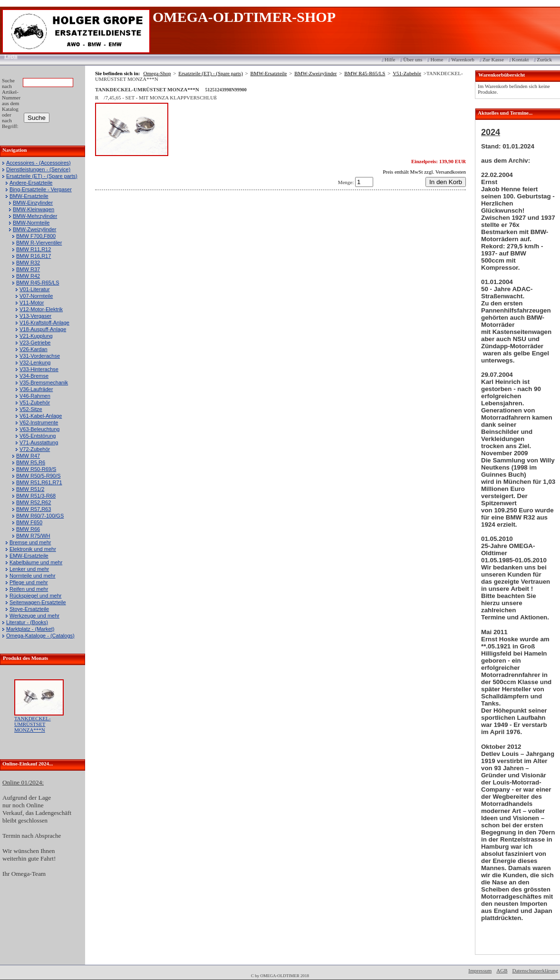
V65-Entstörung (38, 436)
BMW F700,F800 (36, 236)
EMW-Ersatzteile (29, 556)
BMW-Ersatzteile (29, 196)
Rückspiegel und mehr (35, 596)
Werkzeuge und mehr (34, 616)
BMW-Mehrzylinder (35, 216)
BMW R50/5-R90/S (39, 476)
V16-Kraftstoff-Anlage (44, 323)
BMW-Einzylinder (33, 203)
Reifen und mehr (29, 589)
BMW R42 (28, 276)
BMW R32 (28, 263)
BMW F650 (29, 522)
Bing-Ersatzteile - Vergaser (41, 189)
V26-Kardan (34, 349)
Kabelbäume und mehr (36, 562)
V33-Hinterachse (39, 369)
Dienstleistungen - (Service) (38, 169)
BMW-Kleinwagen (34, 209)
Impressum (480, 970)
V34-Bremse (34, 376)
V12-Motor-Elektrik (41, 309)
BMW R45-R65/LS (38, 283)
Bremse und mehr (30, 542)
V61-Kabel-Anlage (41, 416)
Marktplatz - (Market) (30, 629)
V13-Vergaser (35, 316)
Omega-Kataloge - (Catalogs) (40, 636)
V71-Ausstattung (39, 442)
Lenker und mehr (29, 569)
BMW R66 (28, 529)
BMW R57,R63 (34, 509)
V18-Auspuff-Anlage (43, 329)
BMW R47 (28, 456)
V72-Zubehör (35, 449)
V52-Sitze (31, 409)
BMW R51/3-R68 (36, 496)
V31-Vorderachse (40, 356)
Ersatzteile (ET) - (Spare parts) (42, 176)
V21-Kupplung (36, 336)
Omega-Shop (157, 73)
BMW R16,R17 (34, 256)
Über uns (413, 59)
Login (8, 56)
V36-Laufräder (36, 389)
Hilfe (390, 59)
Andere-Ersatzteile (31, 183)
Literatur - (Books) (27, 622)
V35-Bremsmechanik (44, 382)
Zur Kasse (493, 59)
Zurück (544, 59)
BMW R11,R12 (34, 249)
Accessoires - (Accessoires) (39, 163)
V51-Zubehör (35, 402)
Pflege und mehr (29, 582)
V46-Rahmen (35, 396)
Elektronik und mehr (33, 549)
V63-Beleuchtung (39, 429)
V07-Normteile (36, 296)
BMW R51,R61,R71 (39, 482)
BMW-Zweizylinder (34, 229)
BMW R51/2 (30, 489)
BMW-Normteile (31, 223)
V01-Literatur (35, 289)
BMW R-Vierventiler (39, 243)
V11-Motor (32, 303)
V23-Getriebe (35, 343)
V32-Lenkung (35, 363)
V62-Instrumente (39, 422)
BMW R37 (28, 269)
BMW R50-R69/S (36, 469)
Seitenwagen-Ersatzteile (38, 602)
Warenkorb (463, 59)
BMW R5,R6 (31, 462)
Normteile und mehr (33, 576)
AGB (502, 970)
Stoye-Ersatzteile (29, 609)
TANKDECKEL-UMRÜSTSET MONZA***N (33, 724)
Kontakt (520, 59)
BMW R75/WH (33, 536)
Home (437, 59)
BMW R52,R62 (34, 502)
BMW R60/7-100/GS (40, 516)
